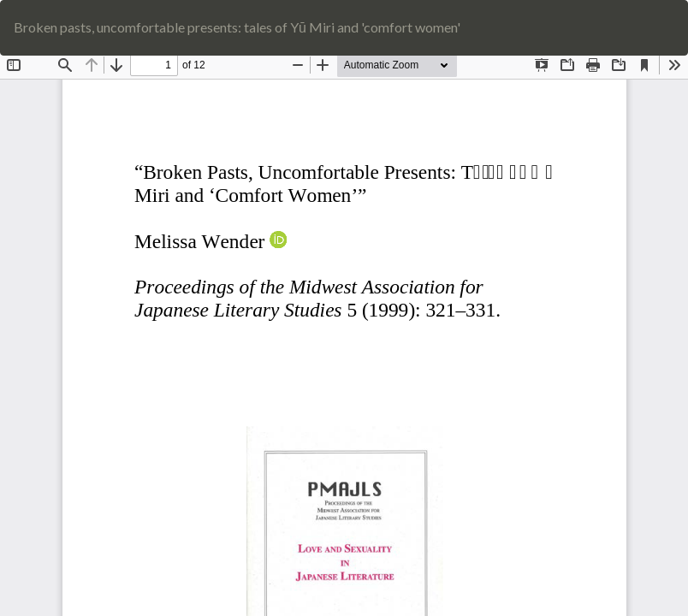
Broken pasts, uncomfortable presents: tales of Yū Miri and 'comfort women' (237, 27)
